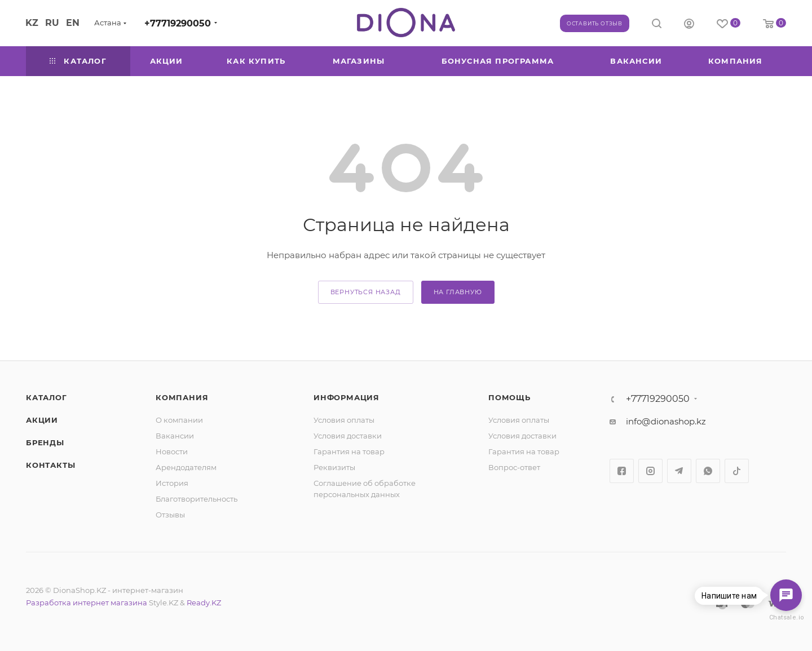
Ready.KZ (204, 603)
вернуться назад (366, 292)
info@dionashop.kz (666, 421)
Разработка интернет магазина (87, 603)
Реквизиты (334, 467)
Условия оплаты (344, 420)
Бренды (45, 442)
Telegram (679, 471)
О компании (179, 420)
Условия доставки (348, 436)
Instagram (650, 471)
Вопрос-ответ (514, 467)
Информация (347, 397)
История (172, 483)
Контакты (50, 465)
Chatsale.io (786, 617)
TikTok (737, 471)
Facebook (622, 471)
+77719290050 (178, 23)
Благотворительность (197, 499)
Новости (172, 451)
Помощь (509, 397)
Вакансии (175, 436)
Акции (42, 420)
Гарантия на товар (349, 451)
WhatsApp (708, 471)
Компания (182, 397)
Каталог (47, 397)
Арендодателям (186, 467)
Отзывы (170, 515)
